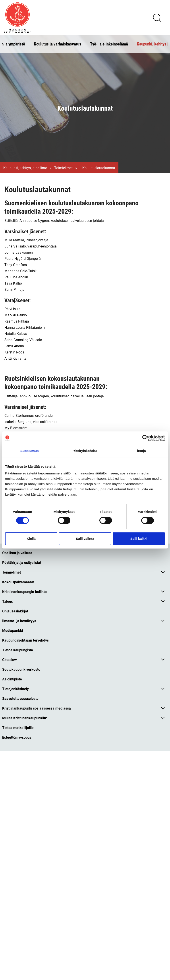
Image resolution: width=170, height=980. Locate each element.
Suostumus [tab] (30, 451)
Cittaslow (10, 660)
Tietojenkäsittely (15, 689)
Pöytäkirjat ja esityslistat (22, 562)
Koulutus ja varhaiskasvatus (58, 44)
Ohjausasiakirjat (15, 611)
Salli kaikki (139, 539)
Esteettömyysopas (17, 737)
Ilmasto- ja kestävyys (19, 621)
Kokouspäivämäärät (18, 582)
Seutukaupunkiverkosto (21, 669)
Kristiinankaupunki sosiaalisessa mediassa (37, 708)
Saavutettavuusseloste (20, 698)
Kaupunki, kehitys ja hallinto (25, 168)
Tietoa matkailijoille (18, 728)
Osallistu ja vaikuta (17, 553)
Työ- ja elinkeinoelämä (109, 44)
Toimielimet (63, 168)
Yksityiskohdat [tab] (85, 451)
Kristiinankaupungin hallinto (24, 592)
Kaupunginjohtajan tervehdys (25, 640)
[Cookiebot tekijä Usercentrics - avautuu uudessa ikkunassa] (146, 438)
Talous (8, 601)
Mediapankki (13, 630)
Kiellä (31, 539)
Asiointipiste (12, 679)
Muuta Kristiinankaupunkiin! (25, 718)
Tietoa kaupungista (18, 650)
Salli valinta (85, 539)
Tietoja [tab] (140, 451)
